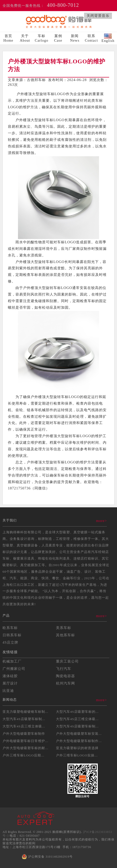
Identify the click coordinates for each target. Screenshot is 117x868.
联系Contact (91, 38)
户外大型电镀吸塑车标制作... (79, 741)
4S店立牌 (10, 642)
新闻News (75, 38)
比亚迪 (8, 691)
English (108, 38)
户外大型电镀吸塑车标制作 (24, 734)
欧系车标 (10, 628)
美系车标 (64, 628)
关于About (25, 38)
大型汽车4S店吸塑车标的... (77, 712)
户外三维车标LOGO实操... (77, 755)
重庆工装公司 (67, 661)
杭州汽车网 (65, 683)
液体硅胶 (10, 676)
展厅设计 (10, 683)
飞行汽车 (64, 669)
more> (101, 521)
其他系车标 (65, 635)
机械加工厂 (12, 661)
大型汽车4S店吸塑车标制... (24, 719)
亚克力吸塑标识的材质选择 (77, 748)
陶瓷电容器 (65, 676)
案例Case (58, 38)
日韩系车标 (12, 635)
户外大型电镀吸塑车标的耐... (25, 748)
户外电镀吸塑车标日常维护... (25, 741)
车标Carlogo (41, 38)
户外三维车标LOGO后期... (23, 755)
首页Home (8, 38)
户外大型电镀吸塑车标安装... (79, 734)
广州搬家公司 (14, 669)
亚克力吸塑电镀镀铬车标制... (25, 712)
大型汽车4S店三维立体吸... (77, 719)
